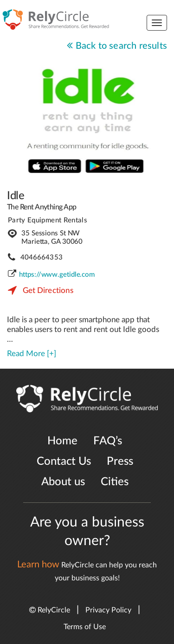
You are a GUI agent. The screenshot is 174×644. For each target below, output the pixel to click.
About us (63, 482)
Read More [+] (32, 354)
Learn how (38, 565)
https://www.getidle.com (57, 275)
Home (62, 441)
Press (120, 462)
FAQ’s (108, 441)
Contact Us (64, 462)
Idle (16, 196)
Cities (115, 482)
